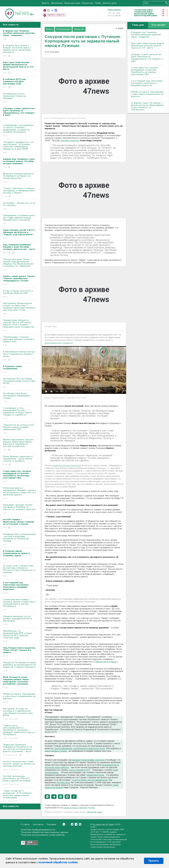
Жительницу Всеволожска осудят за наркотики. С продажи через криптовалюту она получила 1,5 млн (20, 309)
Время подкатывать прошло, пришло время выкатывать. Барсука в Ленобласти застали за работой (20, 445)
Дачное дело (110, 3)
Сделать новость (56, 15)
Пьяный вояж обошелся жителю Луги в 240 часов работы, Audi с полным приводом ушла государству (20, 326)
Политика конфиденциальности (38, 830)
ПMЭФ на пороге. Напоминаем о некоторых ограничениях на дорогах (20, 698)
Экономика (57, 3)
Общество (87, 3)
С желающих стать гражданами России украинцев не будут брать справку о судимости (20, 413)
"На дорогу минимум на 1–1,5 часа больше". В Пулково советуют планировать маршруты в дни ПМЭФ (20, 148)
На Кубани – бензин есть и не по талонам (20, 206)
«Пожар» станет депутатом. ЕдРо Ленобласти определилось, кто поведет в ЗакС (147, 58)
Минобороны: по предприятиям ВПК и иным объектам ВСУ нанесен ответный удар (20, 636)
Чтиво (98, 3)
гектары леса (63, 783)
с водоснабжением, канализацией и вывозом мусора (79, 749)
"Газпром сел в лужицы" (105, 662)
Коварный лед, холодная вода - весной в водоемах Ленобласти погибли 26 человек (20, 540)
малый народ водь (95, 775)
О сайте (25, 825)
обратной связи (95, 812)
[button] (47, 797)
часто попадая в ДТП (79, 770)
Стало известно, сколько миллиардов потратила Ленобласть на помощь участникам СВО (144, 71)
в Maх (92, 808)
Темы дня (138, 25)
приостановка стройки (56, 751)
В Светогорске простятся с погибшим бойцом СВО (20, 294)
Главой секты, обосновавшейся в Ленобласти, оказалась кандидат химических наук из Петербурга (20, 732)
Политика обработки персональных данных (45, 832)
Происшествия (72, 3)
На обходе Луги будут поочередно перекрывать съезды (20, 398)
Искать (167, 3)
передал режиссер (70, 141)
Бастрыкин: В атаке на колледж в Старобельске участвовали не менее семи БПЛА (20, 714)
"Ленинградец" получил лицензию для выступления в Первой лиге (20, 341)
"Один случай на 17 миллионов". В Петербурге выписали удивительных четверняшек (20, 796)
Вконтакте (64, 824)
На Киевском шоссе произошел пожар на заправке (20, 98)
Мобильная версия (45, 10)
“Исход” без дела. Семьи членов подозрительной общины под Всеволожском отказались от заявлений (20, 265)
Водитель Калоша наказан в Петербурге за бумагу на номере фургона (20, 178)
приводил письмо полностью (67, 466)
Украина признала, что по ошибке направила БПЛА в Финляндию (20, 621)
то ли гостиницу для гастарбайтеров (90, 780)
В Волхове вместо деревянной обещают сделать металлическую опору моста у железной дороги (20, 493)
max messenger (56, 10)
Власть (46, 3)
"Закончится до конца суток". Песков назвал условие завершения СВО (20, 429)
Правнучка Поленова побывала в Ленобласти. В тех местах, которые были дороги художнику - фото (20, 750)
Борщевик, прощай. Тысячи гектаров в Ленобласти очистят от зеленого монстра (20, 509)
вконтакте (48, 10)
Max (80, 824)
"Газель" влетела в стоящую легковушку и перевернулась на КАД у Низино (20, 193)
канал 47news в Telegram (75, 808)
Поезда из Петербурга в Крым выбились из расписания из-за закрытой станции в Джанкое (20, 667)
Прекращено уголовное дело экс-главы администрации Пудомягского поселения (20, 220)
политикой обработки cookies (58, 863)
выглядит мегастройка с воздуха (88, 760)
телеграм (52, 10)
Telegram (76, 824)
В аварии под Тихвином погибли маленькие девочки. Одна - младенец (146, 35)
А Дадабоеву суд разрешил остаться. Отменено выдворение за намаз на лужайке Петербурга (20, 131)
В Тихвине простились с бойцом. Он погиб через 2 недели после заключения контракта (20, 51)
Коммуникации (63, 29)
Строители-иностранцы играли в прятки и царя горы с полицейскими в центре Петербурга (20, 605)
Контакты (38, 825)
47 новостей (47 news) (103, 825)
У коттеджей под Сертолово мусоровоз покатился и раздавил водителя (147, 83)
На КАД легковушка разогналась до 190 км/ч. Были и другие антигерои (20, 780)
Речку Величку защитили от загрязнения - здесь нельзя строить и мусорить (20, 461)
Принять (154, 861)
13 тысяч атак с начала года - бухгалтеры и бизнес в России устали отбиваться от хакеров (20, 571)
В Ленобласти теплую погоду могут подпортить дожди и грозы (20, 356)
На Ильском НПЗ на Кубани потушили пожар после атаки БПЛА (20, 383)
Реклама (51, 825)
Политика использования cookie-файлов (43, 835)
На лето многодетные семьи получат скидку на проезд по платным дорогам (20, 766)
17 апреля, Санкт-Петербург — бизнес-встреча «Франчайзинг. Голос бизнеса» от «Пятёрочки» (148, 106)
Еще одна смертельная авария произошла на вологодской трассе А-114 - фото (148, 46)
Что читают (159, 25)
